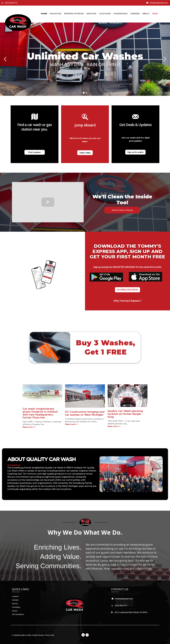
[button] (5, 59)
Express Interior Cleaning (122, 210)
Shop (155, 14)
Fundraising (121, 14)
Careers (135, 14)
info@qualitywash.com (124, 599)
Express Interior (74, 14)
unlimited (56, 14)
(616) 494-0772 (121, 605)
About (146, 14)
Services (91, 14)
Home (44, 14)
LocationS (105, 14)
